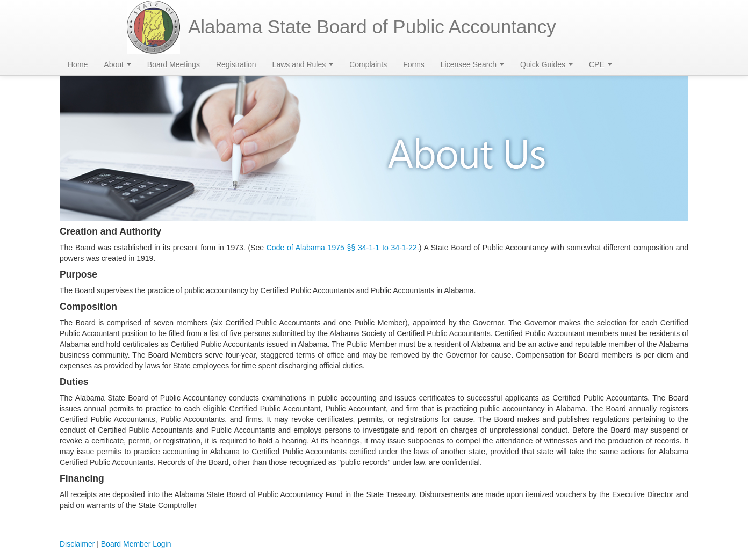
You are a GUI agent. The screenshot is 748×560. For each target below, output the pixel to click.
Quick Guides (546, 64)
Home (78, 64)
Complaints (368, 64)
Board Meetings (174, 64)
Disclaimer (77, 544)
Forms (414, 64)
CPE (600, 64)
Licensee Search (472, 64)
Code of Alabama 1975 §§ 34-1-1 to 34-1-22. (343, 248)
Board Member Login (136, 544)
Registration (236, 64)
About (117, 64)
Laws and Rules (303, 64)
